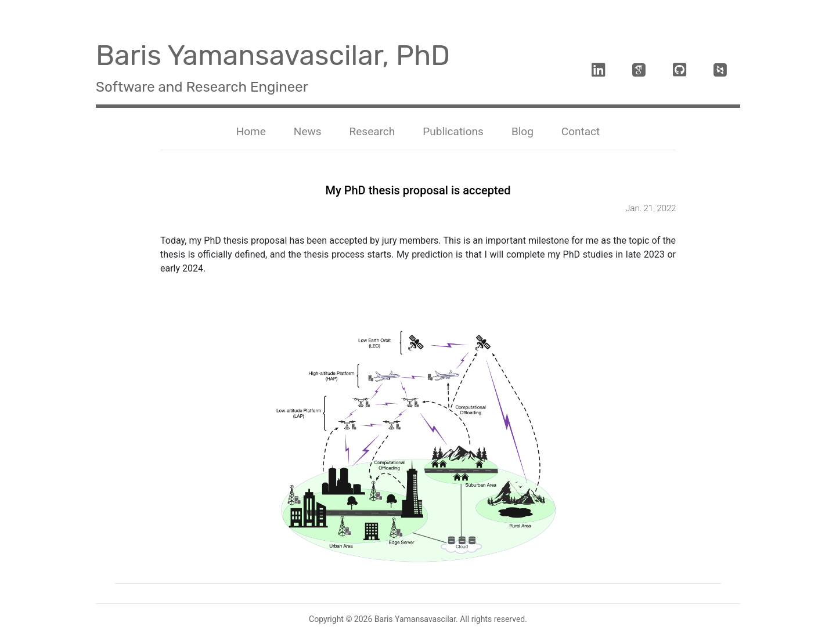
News (308, 131)
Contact (581, 131)
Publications (453, 131)
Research (372, 131)
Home (253, 131)
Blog (522, 131)
